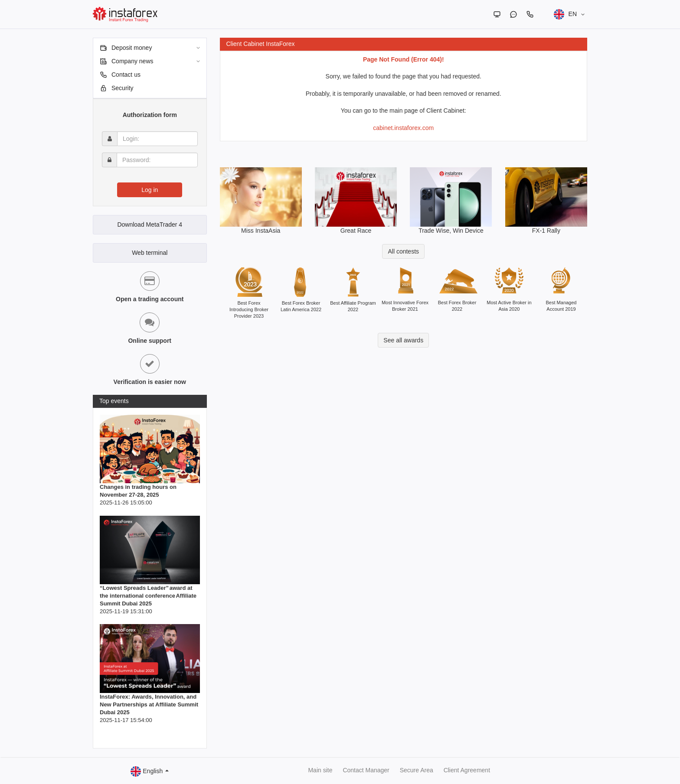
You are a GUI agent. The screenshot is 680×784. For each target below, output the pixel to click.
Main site (320, 770)
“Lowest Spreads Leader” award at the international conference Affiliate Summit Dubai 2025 (148, 596)
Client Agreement (467, 770)
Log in (150, 190)
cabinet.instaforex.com (403, 128)
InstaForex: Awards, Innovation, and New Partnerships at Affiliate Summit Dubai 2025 (149, 704)
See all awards (403, 340)
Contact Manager (366, 770)
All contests (403, 251)
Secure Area (417, 770)
